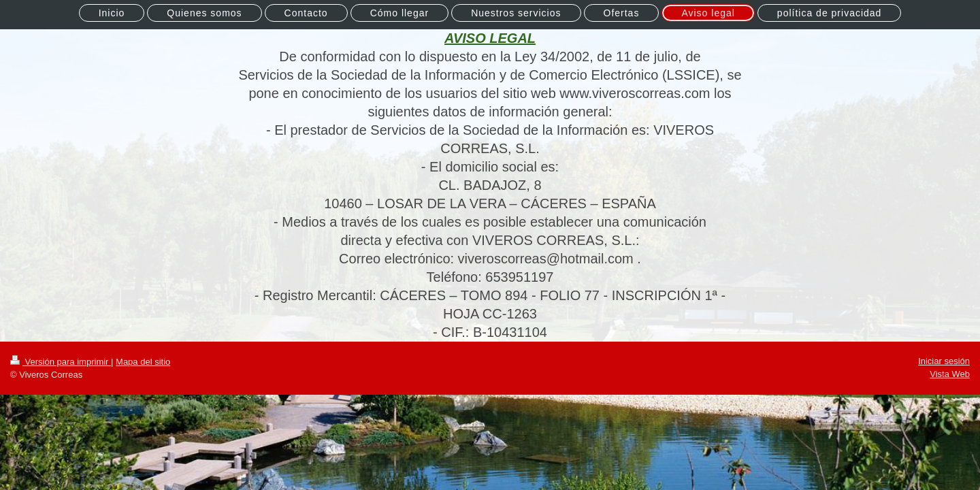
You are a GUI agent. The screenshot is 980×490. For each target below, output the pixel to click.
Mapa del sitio (143, 362)
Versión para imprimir (61, 362)
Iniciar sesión (944, 361)
